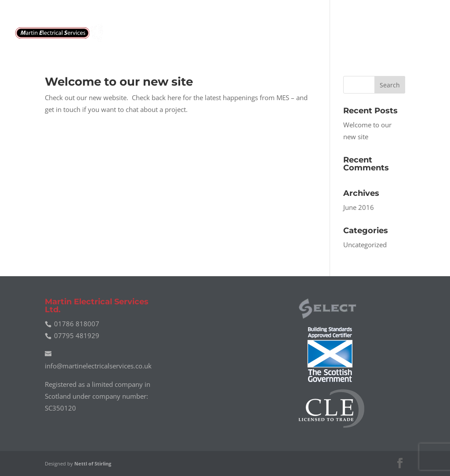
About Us (305, 33)
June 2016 (359, 207)
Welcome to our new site (119, 82)
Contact (421, 33)
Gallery (348, 33)
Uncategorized (365, 245)
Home (224, 33)
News (384, 33)
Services (261, 33)
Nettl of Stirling (93, 463)
